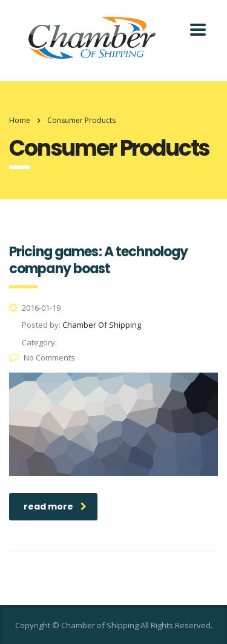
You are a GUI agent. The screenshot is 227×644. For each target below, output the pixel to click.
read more (55, 506)
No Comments (42, 357)
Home (20, 120)
